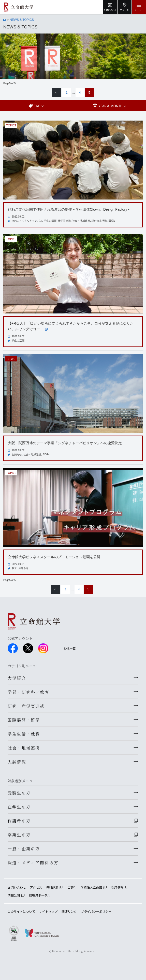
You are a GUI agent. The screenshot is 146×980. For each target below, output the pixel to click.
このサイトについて (21, 911)
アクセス (36, 887)
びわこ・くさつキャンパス (27, 221)
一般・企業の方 (24, 849)
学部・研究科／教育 (28, 692)
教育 (14, 568)
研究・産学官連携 (26, 706)
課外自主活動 (99, 221)
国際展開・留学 (24, 720)
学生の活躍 (50, 221)
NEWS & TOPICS (22, 20)
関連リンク (69, 911)
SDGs (112, 221)
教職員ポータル (40, 895)
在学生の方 (19, 807)
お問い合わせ (17, 887)
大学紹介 (17, 678)
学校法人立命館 (91, 887)
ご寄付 (72, 887)
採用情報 (117, 887)
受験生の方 (19, 793)
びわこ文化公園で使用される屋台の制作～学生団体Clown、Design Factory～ (69, 209)
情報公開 (14, 895)
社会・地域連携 (81, 221)
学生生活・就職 (24, 734)
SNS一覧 (70, 648)
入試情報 (17, 762)
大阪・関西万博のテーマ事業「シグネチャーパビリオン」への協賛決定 (65, 443)
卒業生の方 (19, 835)
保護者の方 (19, 821)
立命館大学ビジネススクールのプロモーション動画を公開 (54, 557)
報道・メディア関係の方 (33, 862)
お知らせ (17, 454)
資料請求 (52, 887)
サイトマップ (48, 911)
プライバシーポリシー (96, 911)
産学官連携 (64, 221)
